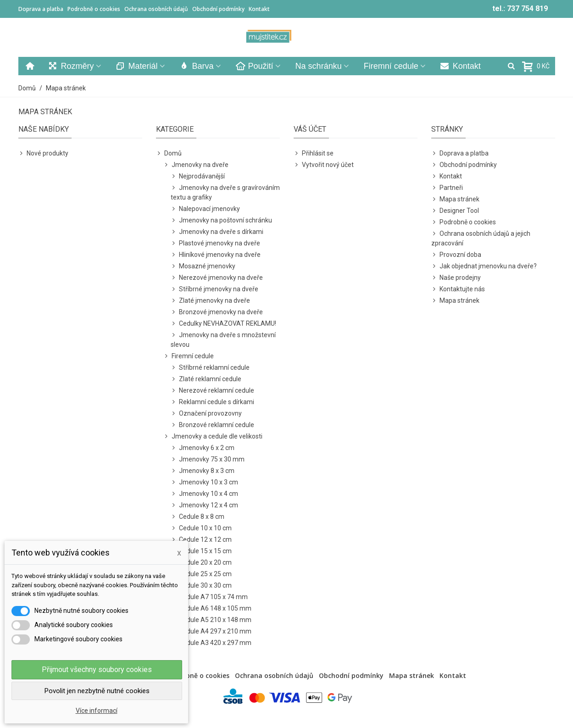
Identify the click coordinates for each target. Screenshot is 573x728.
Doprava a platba (41, 9)
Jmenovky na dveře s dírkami (217, 232)
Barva (197, 66)
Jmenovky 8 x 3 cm (203, 471)
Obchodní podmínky (218, 9)
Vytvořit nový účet (324, 165)
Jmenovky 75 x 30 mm (208, 459)
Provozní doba (456, 255)
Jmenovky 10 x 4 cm (204, 494)
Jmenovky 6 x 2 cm (203, 448)
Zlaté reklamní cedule (206, 379)
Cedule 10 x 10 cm (201, 528)
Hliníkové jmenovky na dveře (216, 255)
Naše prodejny (456, 278)
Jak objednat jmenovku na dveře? (484, 266)
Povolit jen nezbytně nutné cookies (97, 691)
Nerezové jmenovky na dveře (217, 278)
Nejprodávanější (198, 176)
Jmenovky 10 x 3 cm (204, 482)
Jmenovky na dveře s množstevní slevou (223, 339)
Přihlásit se (314, 153)
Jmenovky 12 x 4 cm (204, 505)
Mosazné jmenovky (203, 266)
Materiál (137, 66)
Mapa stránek (455, 199)
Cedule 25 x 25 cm (201, 574)
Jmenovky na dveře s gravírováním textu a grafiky (225, 192)
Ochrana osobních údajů (156, 9)
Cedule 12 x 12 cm (201, 540)
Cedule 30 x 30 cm (201, 586)
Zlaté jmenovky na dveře (210, 301)
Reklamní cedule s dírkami (212, 402)
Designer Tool (455, 211)
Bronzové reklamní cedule (212, 425)
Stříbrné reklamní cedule (210, 368)
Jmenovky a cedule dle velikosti (213, 436)
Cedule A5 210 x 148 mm (211, 620)
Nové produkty (43, 153)
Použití (255, 66)
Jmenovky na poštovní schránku (221, 220)
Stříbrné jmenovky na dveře (214, 289)
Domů (169, 153)
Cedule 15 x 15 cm (201, 551)
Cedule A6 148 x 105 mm (211, 609)
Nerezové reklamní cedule (212, 391)
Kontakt (259, 9)
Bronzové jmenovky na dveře (217, 312)
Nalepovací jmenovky (205, 209)
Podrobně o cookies (94, 9)
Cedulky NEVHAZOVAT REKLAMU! (223, 324)
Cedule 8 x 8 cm (197, 517)
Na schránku (319, 66)
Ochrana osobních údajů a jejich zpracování (481, 238)
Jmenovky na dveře (196, 165)
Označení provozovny (206, 414)
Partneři (447, 188)
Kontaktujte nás (458, 289)
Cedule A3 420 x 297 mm (211, 643)
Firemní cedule (391, 66)
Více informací (97, 711)
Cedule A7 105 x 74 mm (209, 597)
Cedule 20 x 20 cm (201, 563)
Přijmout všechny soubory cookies (97, 670)
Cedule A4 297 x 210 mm (211, 631)
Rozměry (71, 66)
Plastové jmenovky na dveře (215, 243)
